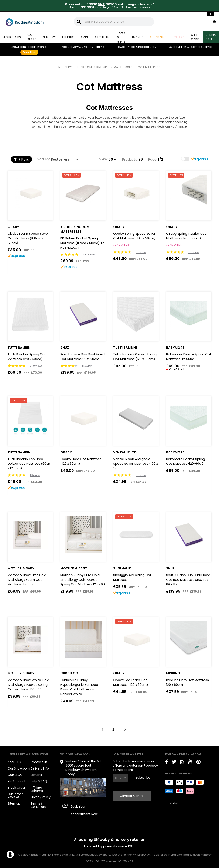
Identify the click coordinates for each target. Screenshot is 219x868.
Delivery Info (40, 768)
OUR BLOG (15, 775)
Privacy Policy (41, 797)
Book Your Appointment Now (84, 810)
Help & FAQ (39, 781)
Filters (21, 159)
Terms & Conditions (39, 805)
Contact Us (39, 762)
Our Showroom (19, 768)
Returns (93, 47)
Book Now (29, 52)
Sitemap (14, 803)
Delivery (70, 47)
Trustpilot (172, 803)
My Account (17, 781)
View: (103, 159)
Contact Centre (132, 796)
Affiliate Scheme (37, 789)
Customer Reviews (15, 796)
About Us (14, 762)
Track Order (16, 788)
